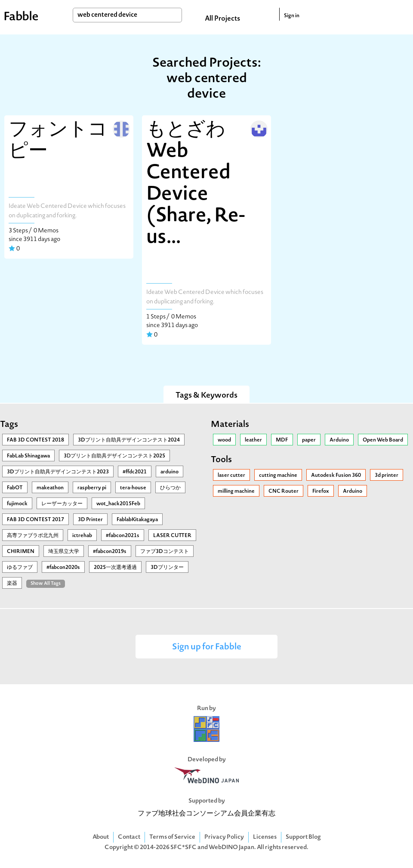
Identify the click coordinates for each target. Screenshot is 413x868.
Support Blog (303, 837)
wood (224, 440)
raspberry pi (92, 488)
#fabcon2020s (63, 568)
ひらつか (170, 488)
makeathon (50, 488)
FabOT (15, 488)
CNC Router (284, 491)
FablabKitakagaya (137, 520)
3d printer (387, 476)
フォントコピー (58, 141)
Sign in (292, 16)
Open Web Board (383, 440)
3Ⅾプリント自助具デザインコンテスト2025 (114, 456)
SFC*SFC (183, 848)
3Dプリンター (167, 568)
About (101, 837)
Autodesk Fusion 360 (336, 476)
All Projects (222, 19)
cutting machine (278, 476)
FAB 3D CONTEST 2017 (35, 520)
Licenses (265, 837)
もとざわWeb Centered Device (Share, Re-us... (196, 184)
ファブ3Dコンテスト (165, 552)
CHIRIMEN (21, 552)
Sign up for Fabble (207, 647)
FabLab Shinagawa (28, 456)
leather (253, 440)
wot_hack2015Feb (118, 504)
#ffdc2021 (135, 472)
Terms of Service (172, 837)
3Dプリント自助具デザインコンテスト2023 (58, 472)
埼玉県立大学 (64, 552)
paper (309, 440)
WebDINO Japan (231, 848)
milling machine (236, 491)
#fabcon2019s (110, 552)
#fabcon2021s (123, 536)
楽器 (12, 584)
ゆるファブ (20, 568)
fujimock (17, 504)
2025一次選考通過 (115, 568)
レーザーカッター (62, 504)
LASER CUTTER (172, 536)
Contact (129, 837)
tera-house (133, 488)
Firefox (321, 491)
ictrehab (82, 536)
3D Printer (90, 520)
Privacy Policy (224, 837)
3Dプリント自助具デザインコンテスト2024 (129, 440)
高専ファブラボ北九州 (33, 536)
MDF (282, 440)
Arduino (339, 440)
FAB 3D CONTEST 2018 (35, 440)
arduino (170, 472)
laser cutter (231, 476)
